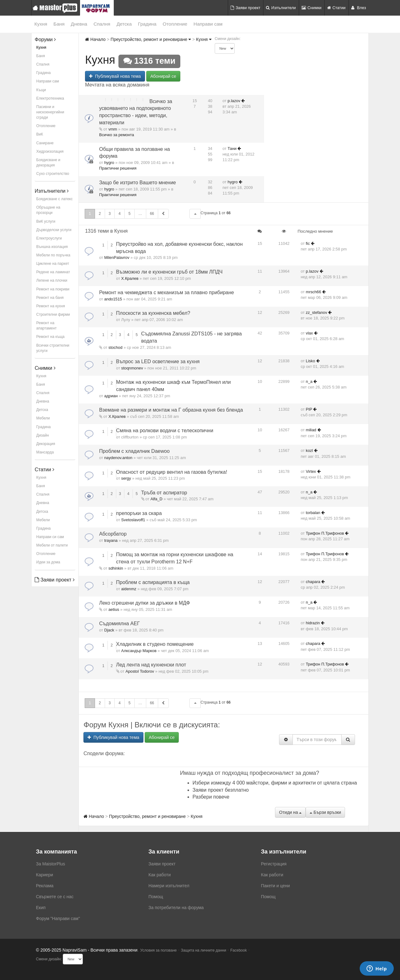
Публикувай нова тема (115, 76)
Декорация (46, 444)
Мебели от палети (52, 545)
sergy (126, 478)
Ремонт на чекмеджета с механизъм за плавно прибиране (167, 292)
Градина (147, 24)
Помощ (156, 897)
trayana (111, 540)
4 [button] (120, 214)
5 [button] (130, 214)
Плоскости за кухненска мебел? (153, 313)
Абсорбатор (113, 534)
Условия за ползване (159, 950)
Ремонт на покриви (53, 289)
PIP (309, 409)
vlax (310, 333)
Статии (336, 8)
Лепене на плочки (52, 280)
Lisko (311, 361)
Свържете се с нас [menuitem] (55, 897)
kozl (310, 450)
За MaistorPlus (50, 864)
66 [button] (152, 214)
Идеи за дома (48, 562)
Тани (232, 148)
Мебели (43, 418)
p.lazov (234, 101)
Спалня (102, 24)
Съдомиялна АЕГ (119, 624)
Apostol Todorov (140, 671)
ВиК (40, 134)
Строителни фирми (53, 314)
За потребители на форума (176, 908)
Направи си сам (50, 537)
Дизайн (42, 435)
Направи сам (208, 24)
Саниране (45, 143)
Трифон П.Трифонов (325, 533)
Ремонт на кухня (51, 306)
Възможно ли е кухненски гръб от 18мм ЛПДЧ (170, 272)
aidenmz (129, 589)
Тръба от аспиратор (164, 493)
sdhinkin (116, 568)
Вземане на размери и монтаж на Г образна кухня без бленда (171, 410)
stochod (115, 347)
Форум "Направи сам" (58, 918)
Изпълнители (281, 8)
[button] (195, 214)
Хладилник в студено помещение (155, 644)
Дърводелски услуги (54, 230)
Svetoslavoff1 (133, 520)
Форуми (45, 40)
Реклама (45, 886)
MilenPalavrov (117, 257)
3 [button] (110, 214)
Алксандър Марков (139, 651)
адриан (111, 396)
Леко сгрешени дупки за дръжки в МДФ (145, 603)
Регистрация (274, 864)
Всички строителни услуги (53, 348)
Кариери (45, 875)
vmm (113, 129)
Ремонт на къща (50, 337)
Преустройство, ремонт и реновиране (151, 39)
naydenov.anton (118, 458)
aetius (114, 609)
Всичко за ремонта (117, 135)
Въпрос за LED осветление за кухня (158, 361)
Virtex (311, 471)
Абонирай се (163, 76)
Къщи (41, 90)
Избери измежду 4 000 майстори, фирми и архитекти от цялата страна (275, 783)
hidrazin (313, 623)
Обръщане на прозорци (48, 210)
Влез (359, 8)
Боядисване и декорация (48, 163)
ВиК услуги (46, 221)
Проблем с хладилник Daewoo (134, 451)
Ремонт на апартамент (46, 326)
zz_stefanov (317, 312)
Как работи (160, 875)
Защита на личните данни (204, 950)
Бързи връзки (325, 812)
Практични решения (118, 168)
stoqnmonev (132, 368)
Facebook (239, 950)
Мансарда (45, 452)
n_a (309, 381)
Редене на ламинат (53, 272)
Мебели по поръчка (53, 255)
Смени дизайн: (228, 39)
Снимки (312, 8)
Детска (124, 24)
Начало (95, 39)
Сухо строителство (53, 174)
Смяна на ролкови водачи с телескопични (165, 431)
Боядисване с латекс (54, 199)
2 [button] (100, 214)
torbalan (313, 513)
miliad (311, 430)
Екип (41, 908)
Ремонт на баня (50, 298)
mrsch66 (314, 292)
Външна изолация (52, 247)
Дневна (79, 24)
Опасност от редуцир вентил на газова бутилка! (172, 472)
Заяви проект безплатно (221, 790)
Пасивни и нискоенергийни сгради (50, 112)
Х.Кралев (130, 278)
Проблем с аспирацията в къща (153, 582)
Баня (59, 24)
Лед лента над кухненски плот (151, 665)
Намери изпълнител (169, 886)
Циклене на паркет (53, 264)
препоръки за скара (139, 513)
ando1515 (113, 299)
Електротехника (50, 98)
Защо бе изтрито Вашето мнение (137, 183)
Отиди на (290, 812)
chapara (313, 582)
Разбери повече (211, 797)
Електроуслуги (49, 238)
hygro (109, 163)
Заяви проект (245, 8)
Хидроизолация (50, 151)
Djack (109, 630)
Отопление (175, 24)
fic (308, 243)
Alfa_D (156, 499)
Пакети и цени (275, 886)
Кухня (41, 24)
